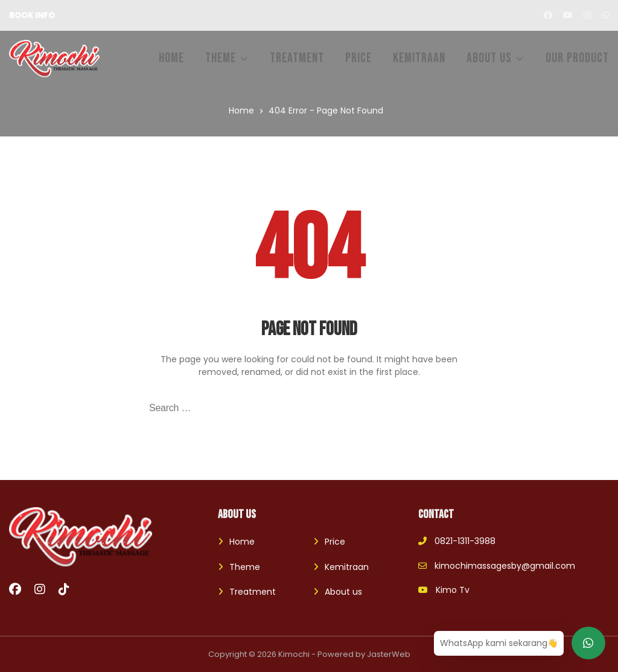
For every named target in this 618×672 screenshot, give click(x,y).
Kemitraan (347, 567)
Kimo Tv (444, 590)
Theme (245, 567)
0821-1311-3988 (457, 541)
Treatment (253, 592)
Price (335, 542)
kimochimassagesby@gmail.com (497, 566)
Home (242, 542)
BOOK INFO (32, 15)
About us (343, 592)
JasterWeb (389, 654)
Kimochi (294, 654)
